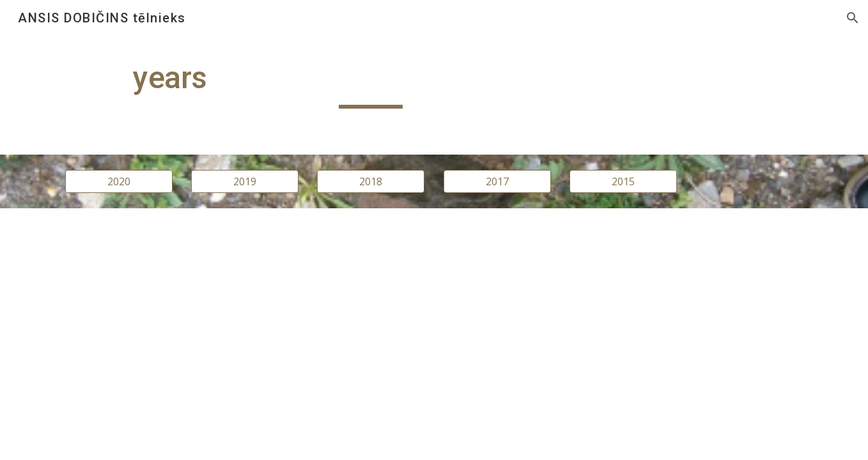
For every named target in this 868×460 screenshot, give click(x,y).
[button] (853, 18)
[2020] (119, 181)
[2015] (623, 181)
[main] (371, 84)
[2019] (245, 181)
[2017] (497, 181)
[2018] (371, 181)
